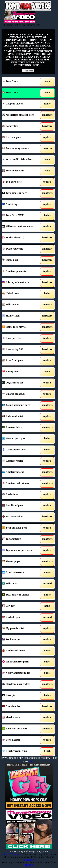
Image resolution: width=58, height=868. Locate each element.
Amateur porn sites (21, 272)
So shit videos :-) (21, 238)
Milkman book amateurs (21, 227)
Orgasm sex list (21, 383)
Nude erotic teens (21, 651)
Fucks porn (21, 260)
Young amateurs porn (21, 405)
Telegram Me (29, 860)
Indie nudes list (21, 417)
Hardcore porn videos (21, 684)
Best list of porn (21, 506)
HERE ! (29, 865)
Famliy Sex (21, 126)
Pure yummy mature (21, 149)
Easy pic (21, 696)
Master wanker (21, 517)
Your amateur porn (21, 528)
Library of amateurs (21, 283)
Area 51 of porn (21, 361)
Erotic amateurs (21, 573)
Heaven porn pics (21, 439)
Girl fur (21, 606)
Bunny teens (21, 372)
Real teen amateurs (21, 729)
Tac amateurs (21, 539)
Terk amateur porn (21, 193)
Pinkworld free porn (21, 662)
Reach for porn (21, 461)
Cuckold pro (21, 618)
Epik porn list (21, 339)
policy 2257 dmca (11, 854)
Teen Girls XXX (21, 216)
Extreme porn (21, 138)
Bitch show (21, 495)
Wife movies (21, 305)
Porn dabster (21, 740)
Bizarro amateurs (21, 394)
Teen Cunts (21, 82)
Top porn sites (21, 182)
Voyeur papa (21, 562)
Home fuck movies (21, 327)
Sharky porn (21, 718)
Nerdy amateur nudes (21, 673)
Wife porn (21, 584)
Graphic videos (21, 104)
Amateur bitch (21, 428)
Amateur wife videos (21, 484)
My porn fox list (21, 629)
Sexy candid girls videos (21, 160)
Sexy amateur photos (21, 595)
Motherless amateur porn (21, 115)
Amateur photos (21, 472)
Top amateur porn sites (21, 551)
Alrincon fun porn (21, 450)
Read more (28, 71)
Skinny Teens (21, 316)
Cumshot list (21, 707)
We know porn (21, 640)
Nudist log (21, 205)
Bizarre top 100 (21, 350)
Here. (32, 761)
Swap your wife (21, 249)
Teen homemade (21, 171)
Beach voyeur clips (21, 751)
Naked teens (21, 294)
